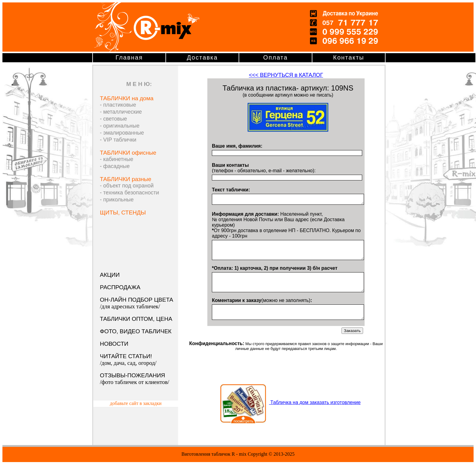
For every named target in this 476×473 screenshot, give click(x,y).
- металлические (121, 112)
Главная (129, 57)
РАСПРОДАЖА (120, 287)
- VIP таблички (118, 140)
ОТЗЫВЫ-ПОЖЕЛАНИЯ (135, 379)
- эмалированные (122, 133)
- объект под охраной (127, 186)
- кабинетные (117, 159)
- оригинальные (120, 126)
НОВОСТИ (114, 344)
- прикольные (117, 200)
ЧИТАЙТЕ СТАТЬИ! (128, 360)
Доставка (202, 57)
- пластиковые (118, 105)
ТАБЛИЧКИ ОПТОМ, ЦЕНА (136, 319)
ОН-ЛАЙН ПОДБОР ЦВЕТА (137, 303)
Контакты (348, 57)
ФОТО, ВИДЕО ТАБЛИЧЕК (136, 331)
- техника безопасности (129, 193)
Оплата (275, 57)
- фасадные (115, 166)
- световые (113, 119)
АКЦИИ (110, 275)
